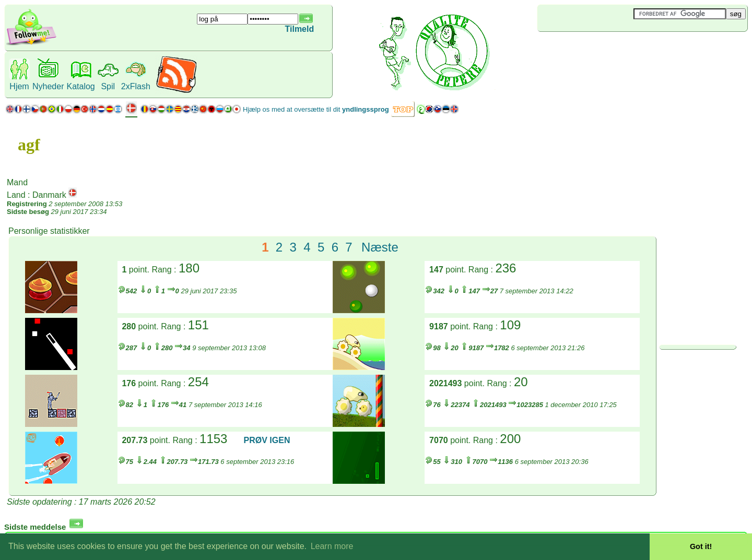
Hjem (19, 86)
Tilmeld (300, 29)
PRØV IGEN (267, 440)
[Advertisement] (600, 49)
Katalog (80, 86)
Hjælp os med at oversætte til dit (316, 109)
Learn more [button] (332, 546)
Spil (108, 86)
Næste (380, 247)
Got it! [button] (701, 546)
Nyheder (48, 86)
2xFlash (136, 86)
